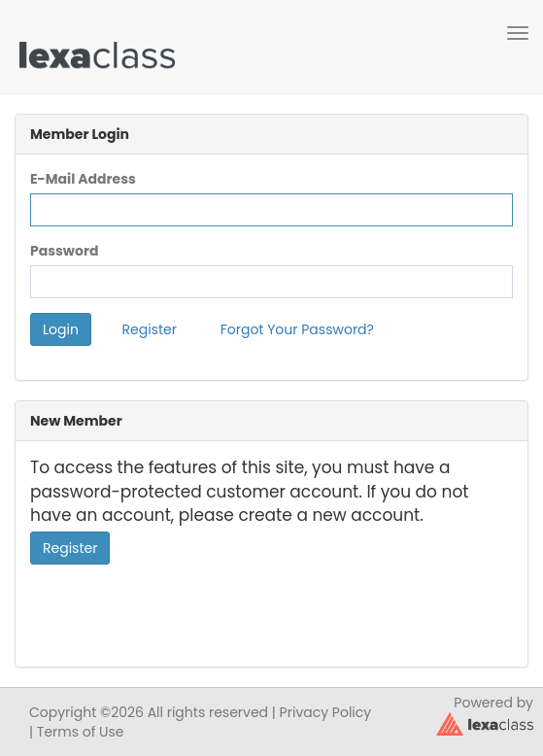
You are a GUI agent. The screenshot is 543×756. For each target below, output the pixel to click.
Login (61, 329)
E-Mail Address (83, 179)
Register (150, 329)
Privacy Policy (326, 712)
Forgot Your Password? (297, 329)
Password (64, 251)
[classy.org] (485, 723)
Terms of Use (81, 732)
